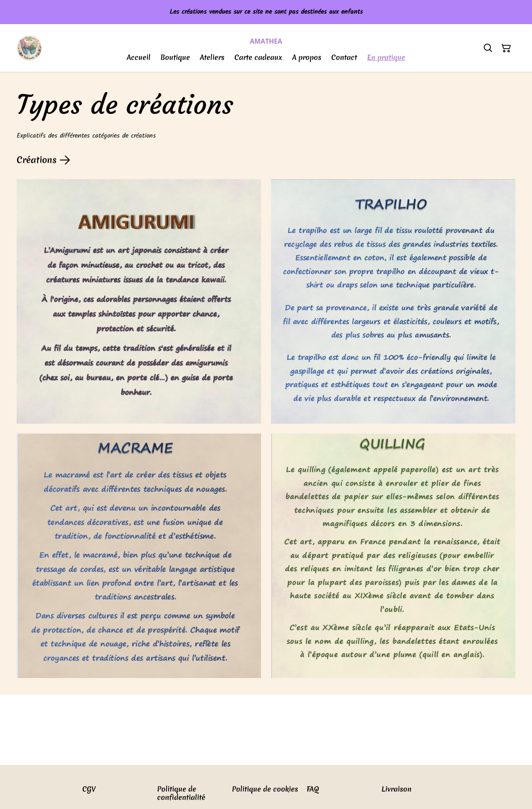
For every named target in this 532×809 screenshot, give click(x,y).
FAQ (313, 789)
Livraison (397, 789)
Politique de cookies (265, 789)
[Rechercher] (488, 48)
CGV (89, 789)
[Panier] (506, 48)
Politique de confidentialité (181, 793)
